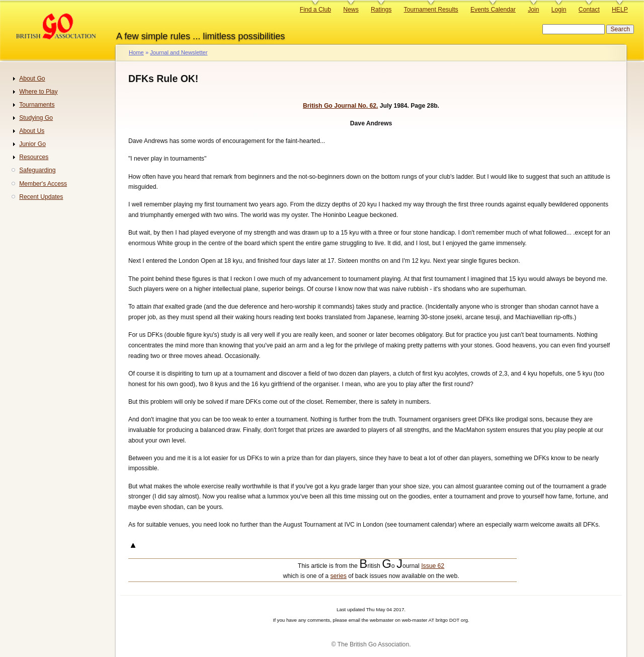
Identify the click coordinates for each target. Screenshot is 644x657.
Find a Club (315, 10)
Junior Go (32, 144)
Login (559, 10)
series (338, 576)
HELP (620, 10)
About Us (32, 131)
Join (533, 10)
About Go (32, 79)
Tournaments (37, 105)
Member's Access (43, 184)
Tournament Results (431, 10)
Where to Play (38, 92)
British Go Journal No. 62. (340, 106)
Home (136, 52)
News (351, 10)
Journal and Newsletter (179, 52)
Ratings (381, 10)
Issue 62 (433, 566)
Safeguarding (37, 170)
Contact (589, 10)
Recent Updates (41, 197)
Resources (34, 157)
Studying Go (36, 118)
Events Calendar (493, 10)
